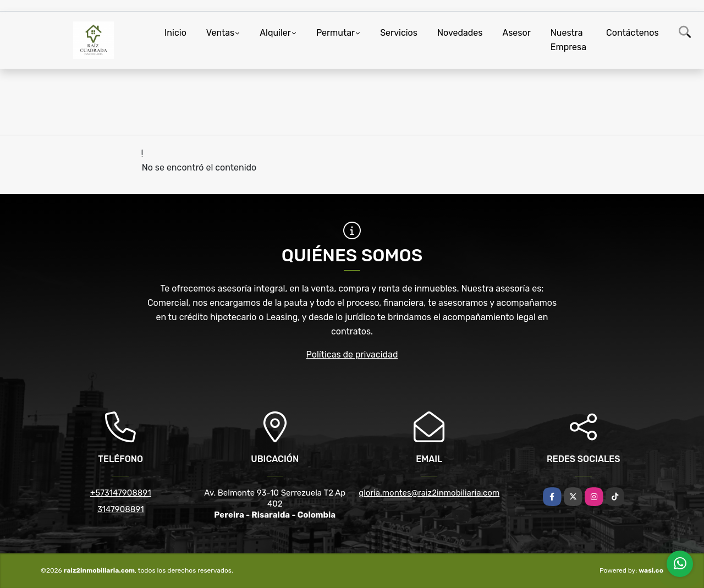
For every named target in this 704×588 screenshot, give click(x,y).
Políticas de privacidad (352, 355)
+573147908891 (121, 493)
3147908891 (121, 509)
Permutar (335, 33)
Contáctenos (632, 33)
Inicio (175, 33)
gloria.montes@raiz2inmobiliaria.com (429, 493)
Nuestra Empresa (568, 40)
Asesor (516, 33)
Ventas (220, 33)
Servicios (399, 33)
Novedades (460, 33)
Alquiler (275, 33)
